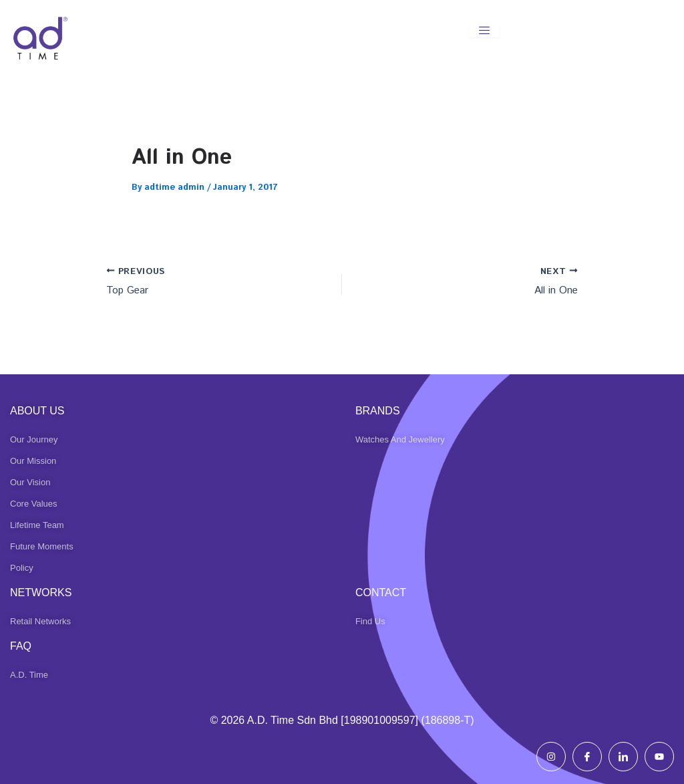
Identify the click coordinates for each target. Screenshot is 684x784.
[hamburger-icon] (485, 31)
